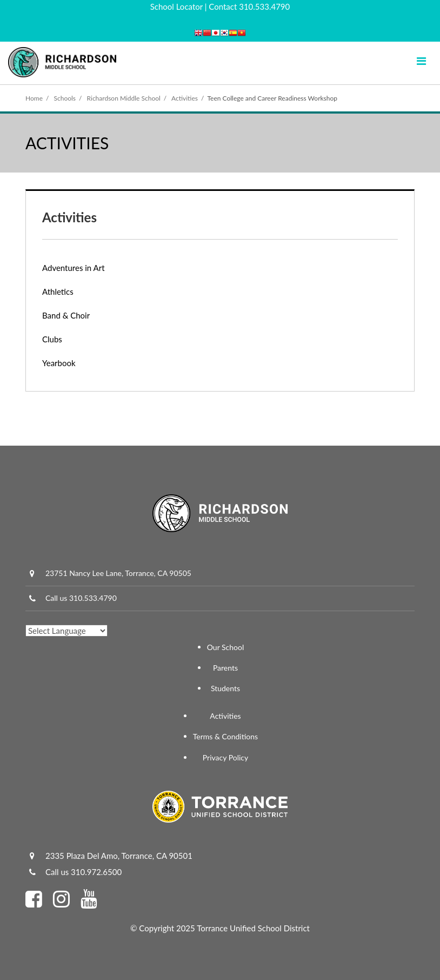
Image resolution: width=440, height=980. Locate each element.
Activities (185, 98)
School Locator (176, 6)
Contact (223, 6)
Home (34, 98)
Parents (225, 668)
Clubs (52, 339)
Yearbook (59, 363)
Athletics (58, 292)
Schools (65, 98)
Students (225, 688)
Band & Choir (66, 315)
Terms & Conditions (225, 736)
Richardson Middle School (124, 98)
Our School (226, 647)
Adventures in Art (74, 268)
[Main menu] (421, 61)
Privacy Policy (225, 757)
